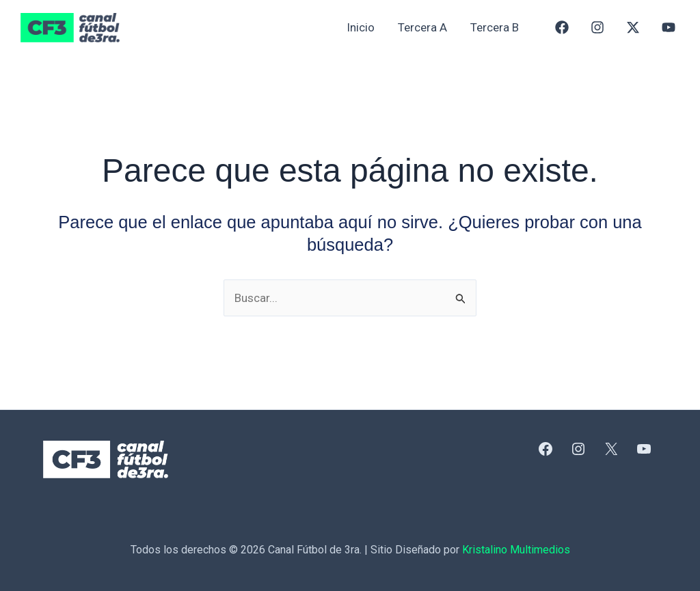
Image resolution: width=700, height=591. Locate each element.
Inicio (361, 27)
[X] (633, 27)
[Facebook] (562, 27)
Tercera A (422, 27)
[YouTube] (669, 27)
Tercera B (495, 27)
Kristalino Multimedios (516, 550)
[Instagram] (597, 27)
